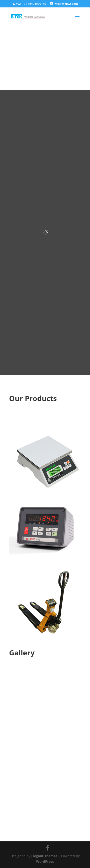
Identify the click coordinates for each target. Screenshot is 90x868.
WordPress (45, 861)
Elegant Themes (44, 856)
